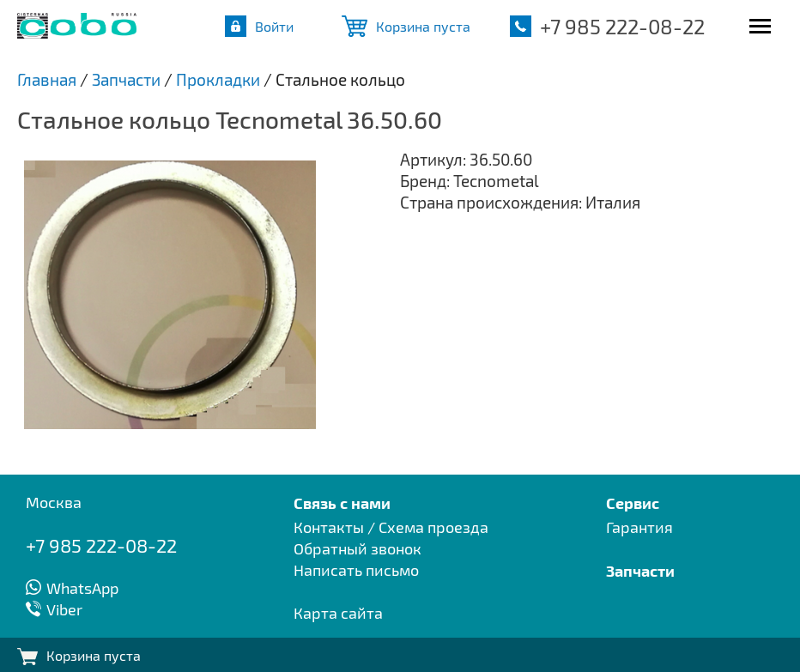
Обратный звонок (358, 548)
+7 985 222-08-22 (622, 26)
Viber (64, 609)
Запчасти (640, 570)
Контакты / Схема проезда (391, 527)
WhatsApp (82, 588)
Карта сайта (338, 613)
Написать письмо (356, 570)
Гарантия (639, 527)
